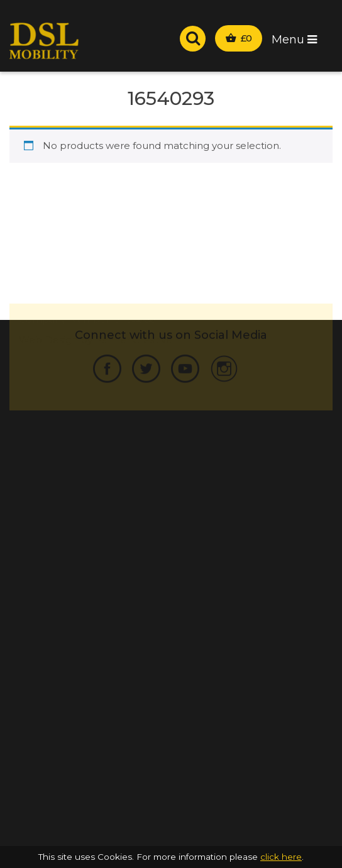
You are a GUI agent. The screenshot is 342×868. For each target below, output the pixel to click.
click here (281, 857)
